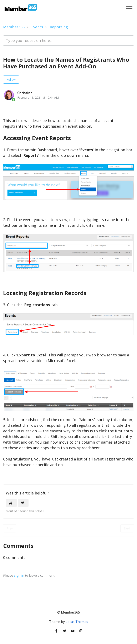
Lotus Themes (77, 622)
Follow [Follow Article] (11, 80)
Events (37, 27)
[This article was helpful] (11, 503)
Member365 (14, 27)
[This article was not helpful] (23, 503)
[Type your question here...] (68, 41)
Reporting (59, 27)
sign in (19, 575)
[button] (129, 8)
